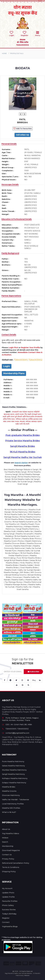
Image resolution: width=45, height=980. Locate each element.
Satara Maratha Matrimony (13, 766)
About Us (6, 829)
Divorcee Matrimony (11, 795)
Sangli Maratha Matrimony (13, 774)
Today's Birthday (9, 914)
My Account (7, 888)
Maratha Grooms (9, 791)
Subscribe (33, 672)
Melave (5, 838)
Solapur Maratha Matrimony (14, 783)
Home (4, 53)
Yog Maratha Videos (11, 833)
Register (6, 918)
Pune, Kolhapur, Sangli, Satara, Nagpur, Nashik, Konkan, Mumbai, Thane (20, 719)
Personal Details (9, 144)
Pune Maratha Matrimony (13, 761)
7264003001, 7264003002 (15, 729)
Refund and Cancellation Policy (16, 863)
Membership (8, 846)
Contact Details (9, 335)
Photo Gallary (8, 905)
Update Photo (8, 893)
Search (5, 842)
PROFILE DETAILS (17, 53)
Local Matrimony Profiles (13, 804)
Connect (6, 922)
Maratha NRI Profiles (11, 808)
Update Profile (8, 897)
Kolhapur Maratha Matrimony (15, 778)
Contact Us (7, 855)
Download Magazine (11, 850)
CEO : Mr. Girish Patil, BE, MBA (17, 725)
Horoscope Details (10, 184)
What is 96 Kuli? (9, 812)
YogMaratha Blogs (10, 926)
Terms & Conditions (11, 867)
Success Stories (9, 910)
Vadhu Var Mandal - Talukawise (16, 800)
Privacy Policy (8, 859)
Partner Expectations (11, 296)
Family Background (10, 253)
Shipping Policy (9, 872)
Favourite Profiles (10, 901)
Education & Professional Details (17, 219)
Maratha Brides (9, 787)
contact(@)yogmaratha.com (16, 733)
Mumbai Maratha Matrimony (14, 770)
